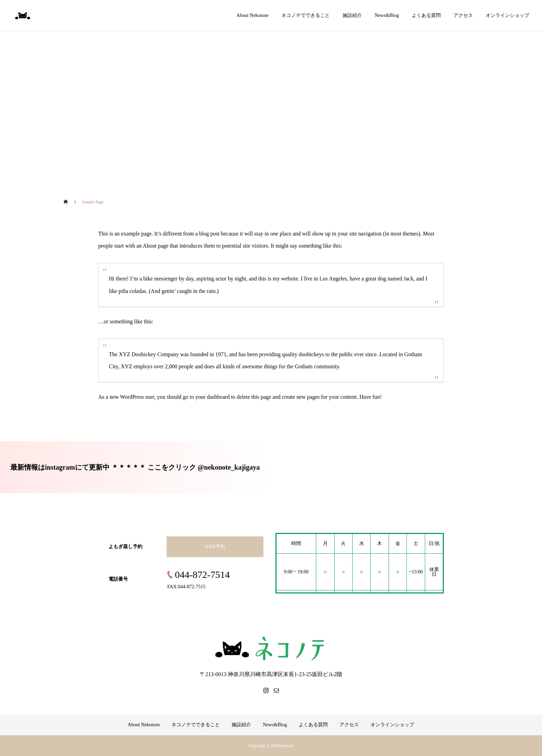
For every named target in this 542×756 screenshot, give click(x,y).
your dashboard (212, 397)
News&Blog (387, 15)
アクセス (463, 15)
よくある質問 (426, 15)
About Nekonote (253, 15)
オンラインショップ (507, 15)
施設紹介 (352, 15)
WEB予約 (215, 547)
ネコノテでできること (306, 15)
